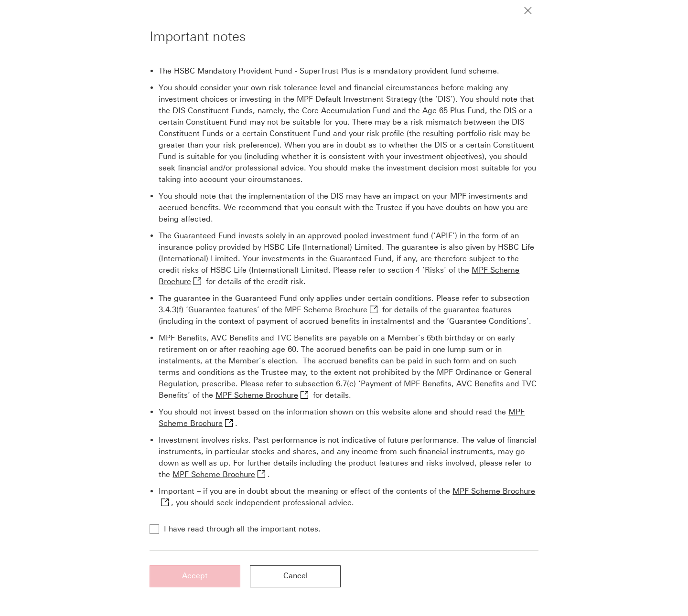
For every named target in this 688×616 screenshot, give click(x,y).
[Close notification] (528, 11)
